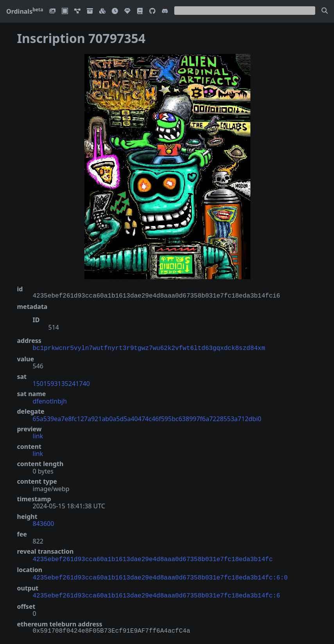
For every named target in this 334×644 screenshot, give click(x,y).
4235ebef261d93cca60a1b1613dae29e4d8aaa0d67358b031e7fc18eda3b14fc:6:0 (160, 576)
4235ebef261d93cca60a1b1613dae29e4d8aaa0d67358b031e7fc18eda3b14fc (153, 558)
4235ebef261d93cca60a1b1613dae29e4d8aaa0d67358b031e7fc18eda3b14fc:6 (157, 593)
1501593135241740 (61, 383)
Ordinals (25, 11)
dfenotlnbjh (50, 400)
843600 (44, 523)
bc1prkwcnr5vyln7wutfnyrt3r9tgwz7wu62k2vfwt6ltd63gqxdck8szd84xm (149, 348)
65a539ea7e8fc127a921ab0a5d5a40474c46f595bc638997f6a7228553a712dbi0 (147, 418)
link (38, 435)
